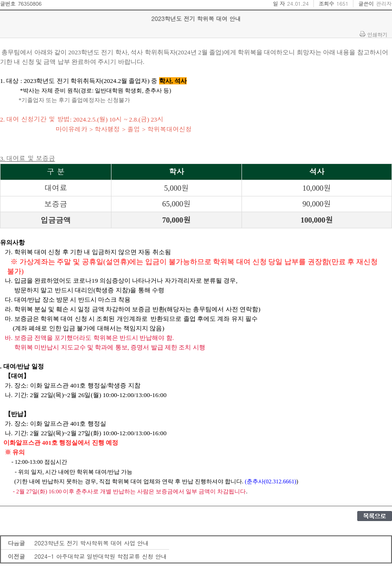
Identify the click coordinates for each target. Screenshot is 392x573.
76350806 (30, 4)
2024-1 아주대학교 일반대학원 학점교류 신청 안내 (101, 556)
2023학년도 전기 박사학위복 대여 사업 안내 (91, 543)
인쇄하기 (377, 34)
